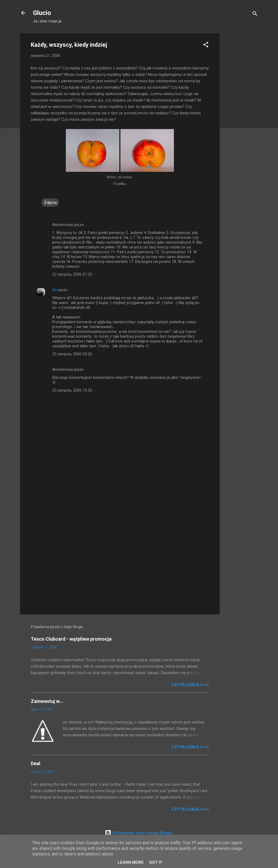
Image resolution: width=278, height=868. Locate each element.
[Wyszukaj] (255, 15)
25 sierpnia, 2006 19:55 (72, 390)
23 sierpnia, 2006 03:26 (72, 354)
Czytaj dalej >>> (190, 685)
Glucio (42, 13)
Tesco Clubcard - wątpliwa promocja (71, 639)
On (55, 290)
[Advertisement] (241, 114)
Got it (156, 862)
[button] (206, 46)
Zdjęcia (50, 203)
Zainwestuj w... (47, 701)
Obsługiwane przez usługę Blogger (139, 833)
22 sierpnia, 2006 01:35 (72, 274)
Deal (36, 763)
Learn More (131, 862)
